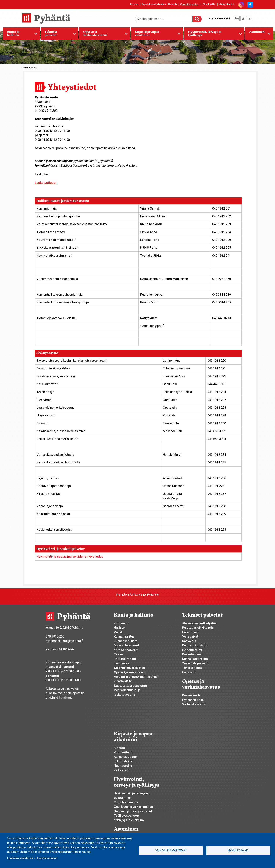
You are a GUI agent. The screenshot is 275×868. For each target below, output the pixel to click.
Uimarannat (190, 632)
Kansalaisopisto (125, 757)
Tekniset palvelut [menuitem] (58, 35)
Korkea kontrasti (219, 18)
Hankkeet (189, 672)
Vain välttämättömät (171, 850)
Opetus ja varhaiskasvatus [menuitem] (103, 35)
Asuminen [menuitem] (258, 35)
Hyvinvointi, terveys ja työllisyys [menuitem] (213, 35)
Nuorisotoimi (123, 766)
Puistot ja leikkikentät (198, 628)
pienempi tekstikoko (250, 18)
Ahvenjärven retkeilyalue (199, 623)
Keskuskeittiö (192, 695)
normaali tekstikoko (243, 18)
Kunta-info (121, 623)
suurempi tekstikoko (237, 18)
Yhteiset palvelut (126, 650)
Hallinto (119, 628)
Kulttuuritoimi (124, 752)
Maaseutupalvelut (127, 645)
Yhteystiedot (226, 5)
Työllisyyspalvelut (127, 815)
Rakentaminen (192, 654)
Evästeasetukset (47, 858)
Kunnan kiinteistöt (195, 645)
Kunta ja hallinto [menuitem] (20, 35)
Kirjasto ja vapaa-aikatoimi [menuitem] (156, 35)
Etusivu (135, 5)
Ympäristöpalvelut (195, 663)
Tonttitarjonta (192, 668)
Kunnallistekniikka (195, 659)
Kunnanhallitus (124, 636)
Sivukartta (209, 5)
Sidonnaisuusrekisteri (129, 668)
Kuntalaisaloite (190, 5)
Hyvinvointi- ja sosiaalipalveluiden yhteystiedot (70, 556)
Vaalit (118, 632)
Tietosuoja (122, 663)
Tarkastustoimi (125, 659)
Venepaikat (190, 636)
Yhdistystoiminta (126, 802)
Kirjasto (119, 748)
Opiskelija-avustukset (129, 672)
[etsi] (166, 19)
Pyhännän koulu (193, 700)
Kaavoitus (189, 641)
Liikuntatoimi (123, 761)
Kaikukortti (122, 770)
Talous (119, 654)
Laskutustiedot (46, 183)
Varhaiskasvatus (194, 704)
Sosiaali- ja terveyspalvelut (133, 811)
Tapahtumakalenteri (154, 5)
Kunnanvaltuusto (126, 641)
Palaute (173, 5)
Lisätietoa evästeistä (20, 858)
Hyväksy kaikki (238, 850)
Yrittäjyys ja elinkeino (129, 820)
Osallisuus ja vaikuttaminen (133, 807)
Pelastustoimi (192, 650)
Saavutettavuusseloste (130, 686)
